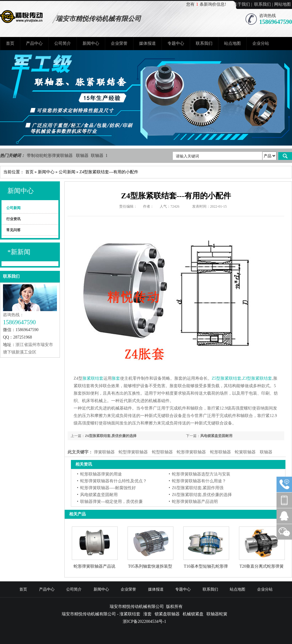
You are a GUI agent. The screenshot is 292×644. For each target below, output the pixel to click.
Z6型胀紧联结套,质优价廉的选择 (111, 436)
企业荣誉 (119, 43)
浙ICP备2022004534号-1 (144, 621)
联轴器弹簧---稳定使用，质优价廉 (111, 502)
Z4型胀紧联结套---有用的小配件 (109, 172)
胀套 (116, 378)
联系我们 (263, 4)
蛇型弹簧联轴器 (133, 452)
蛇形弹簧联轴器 (191, 452)
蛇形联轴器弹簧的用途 (101, 474)
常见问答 (13, 230)
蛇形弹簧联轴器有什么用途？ (199, 481)
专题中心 (176, 43)
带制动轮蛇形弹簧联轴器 (50, 156)
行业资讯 (13, 219)
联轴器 (83, 156)
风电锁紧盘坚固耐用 (216, 436)
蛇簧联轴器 (245, 452)
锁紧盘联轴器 (167, 614)
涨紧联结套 (130, 614)
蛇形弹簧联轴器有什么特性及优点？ (114, 481)
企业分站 (261, 43)
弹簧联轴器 (104, 452)
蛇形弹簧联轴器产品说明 (195, 502)
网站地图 (282, 4)
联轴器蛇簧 (217, 614)
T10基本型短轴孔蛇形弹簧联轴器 (206, 566)
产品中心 (34, 43)
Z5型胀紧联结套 (227, 378)
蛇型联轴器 (162, 452)
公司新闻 (67, 172)
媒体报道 (147, 43)
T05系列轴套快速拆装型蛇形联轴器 (150, 566)
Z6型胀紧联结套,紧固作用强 (198, 488)
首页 (10, 43)
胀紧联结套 (93, 378)
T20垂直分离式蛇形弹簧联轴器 (262, 566)
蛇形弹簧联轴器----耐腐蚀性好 (108, 488)
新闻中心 (91, 43)
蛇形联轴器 (220, 452)
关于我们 (242, 4)
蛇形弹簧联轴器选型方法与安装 (201, 474)
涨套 (147, 614)
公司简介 (63, 43)
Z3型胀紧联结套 (257, 378)
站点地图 (232, 43)
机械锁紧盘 (193, 614)
